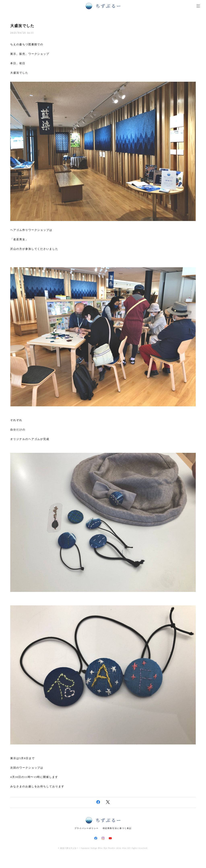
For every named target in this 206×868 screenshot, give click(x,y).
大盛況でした (22, 26)
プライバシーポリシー (86, 828)
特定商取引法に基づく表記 (117, 828)
